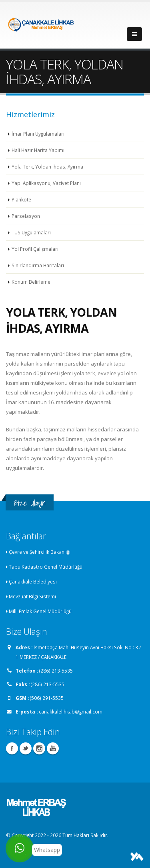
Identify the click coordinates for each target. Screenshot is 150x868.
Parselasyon (26, 216)
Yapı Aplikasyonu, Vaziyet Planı (46, 183)
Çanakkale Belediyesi (33, 581)
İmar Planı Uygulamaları (38, 134)
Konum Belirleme (31, 282)
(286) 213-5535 (56, 671)
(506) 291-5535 (47, 698)
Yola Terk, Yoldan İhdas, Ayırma (47, 167)
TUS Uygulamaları (31, 232)
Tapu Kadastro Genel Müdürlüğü (46, 567)
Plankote (21, 199)
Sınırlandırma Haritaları (38, 265)
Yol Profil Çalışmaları (35, 249)
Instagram (39, 748)
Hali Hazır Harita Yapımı (38, 150)
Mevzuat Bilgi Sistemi (32, 596)
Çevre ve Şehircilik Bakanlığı (40, 552)
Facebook (12, 748)
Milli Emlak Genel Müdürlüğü (40, 611)
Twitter (26, 748)
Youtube (53, 748)
